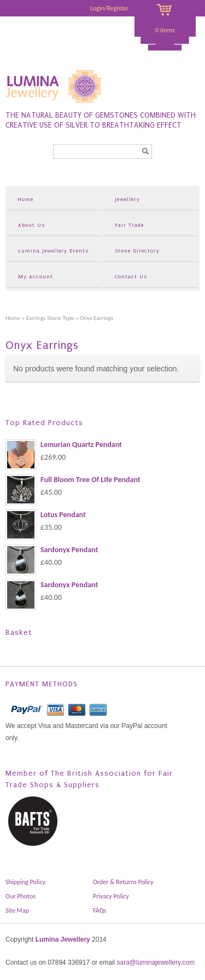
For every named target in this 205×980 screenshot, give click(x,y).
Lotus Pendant (46, 515)
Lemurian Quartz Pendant (64, 445)
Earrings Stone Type (50, 318)
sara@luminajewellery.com (156, 962)
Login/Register (109, 8)
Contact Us (131, 276)
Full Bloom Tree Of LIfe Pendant (73, 480)
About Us (31, 225)
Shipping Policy (25, 882)
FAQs (99, 910)
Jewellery (127, 199)
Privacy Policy (111, 896)
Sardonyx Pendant (52, 550)
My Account (36, 276)
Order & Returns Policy (123, 882)
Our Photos (20, 896)
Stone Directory (137, 251)
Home (25, 199)
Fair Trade (129, 225)
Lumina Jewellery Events (53, 251)
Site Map (17, 910)
